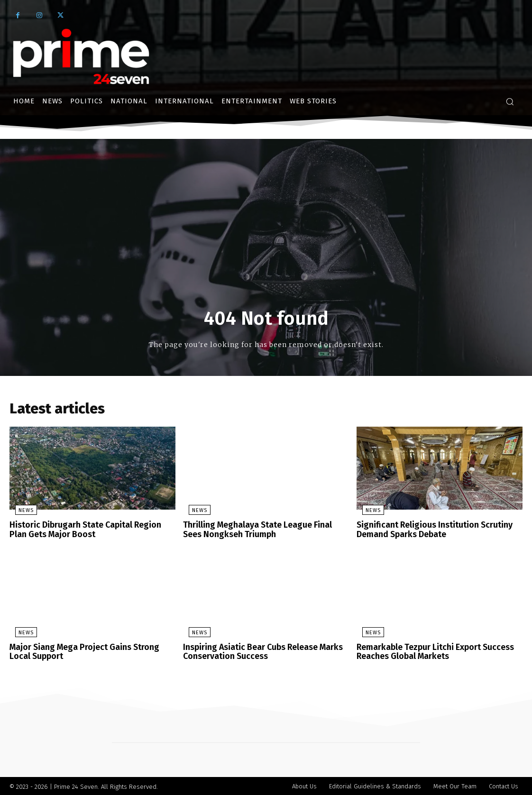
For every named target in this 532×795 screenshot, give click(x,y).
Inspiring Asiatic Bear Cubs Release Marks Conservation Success (259, 651)
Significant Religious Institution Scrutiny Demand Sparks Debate (430, 531)
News (20, 513)
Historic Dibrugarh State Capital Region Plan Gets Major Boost (90, 531)
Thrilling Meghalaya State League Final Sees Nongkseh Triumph (263, 531)
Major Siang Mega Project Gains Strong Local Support (91, 651)
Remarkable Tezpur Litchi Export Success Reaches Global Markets (431, 651)
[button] (510, 101)
